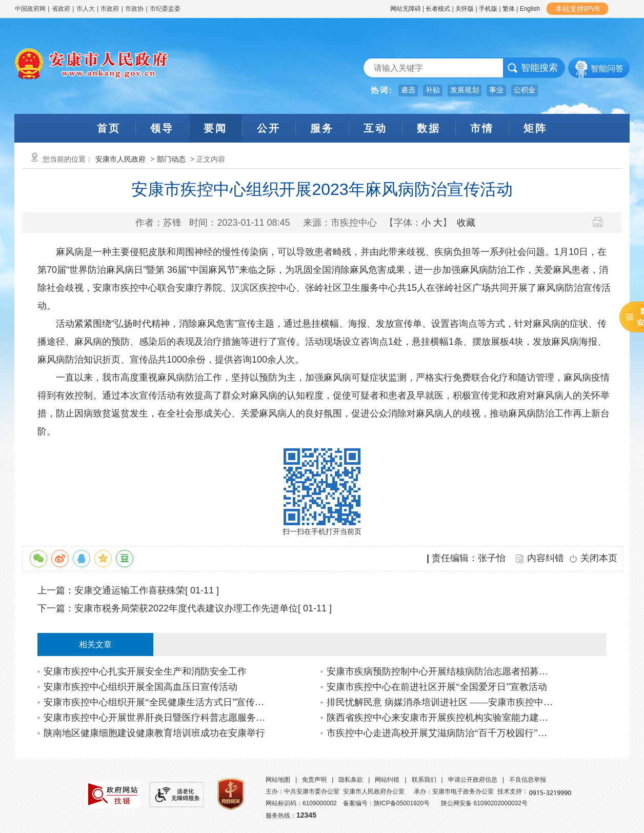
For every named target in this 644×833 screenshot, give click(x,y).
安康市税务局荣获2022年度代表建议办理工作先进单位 (186, 608)
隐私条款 (351, 780)
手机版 (488, 9)
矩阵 (535, 128)
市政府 (110, 9)
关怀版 (465, 9)
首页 (109, 128)
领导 (162, 128)
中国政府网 (30, 9)
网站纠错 (387, 780)
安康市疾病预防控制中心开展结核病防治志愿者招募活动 (440, 671)
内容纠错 (546, 558)
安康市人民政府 (120, 159)
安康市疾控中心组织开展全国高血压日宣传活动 (140, 687)
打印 (602, 222)
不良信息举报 (528, 780)
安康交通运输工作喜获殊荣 (130, 590)
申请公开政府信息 (473, 780)
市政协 (134, 9)
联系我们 (424, 780)
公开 (269, 128)
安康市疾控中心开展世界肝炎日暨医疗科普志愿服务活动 (157, 718)
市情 (482, 128)
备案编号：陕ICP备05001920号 (386, 803)
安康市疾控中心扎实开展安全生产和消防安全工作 (145, 671)
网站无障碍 (406, 9)
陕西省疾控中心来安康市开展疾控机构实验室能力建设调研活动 (440, 718)
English (530, 9)
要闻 (215, 128)
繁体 (509, 9)
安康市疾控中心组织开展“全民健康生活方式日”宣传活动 (157, 702)
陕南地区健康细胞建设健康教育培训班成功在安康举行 (154, 733)
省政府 (62, 9)
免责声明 (314, 780)
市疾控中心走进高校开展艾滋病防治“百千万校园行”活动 (440, 733)
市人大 (86, 9)
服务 (322, 128)
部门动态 (171, 159)
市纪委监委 (165, 9)
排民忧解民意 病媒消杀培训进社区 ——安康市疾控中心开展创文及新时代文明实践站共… (440, 702)
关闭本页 (599, 558)
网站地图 (278, 780)
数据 (429, 128)
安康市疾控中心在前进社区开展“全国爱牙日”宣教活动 (437, 687)
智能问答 (607, 68)
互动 (375, 128)
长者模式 (438, 9)
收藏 (466, 223)
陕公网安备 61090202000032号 (484, 803)
